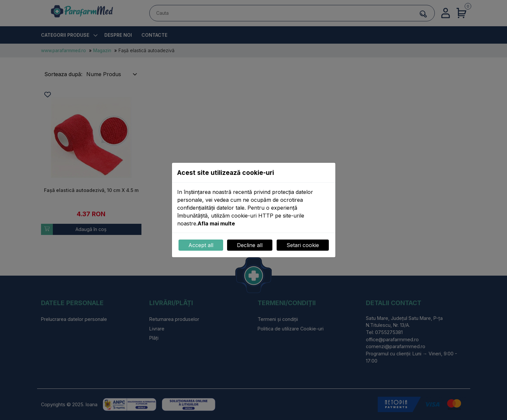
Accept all (201, 245)
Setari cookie (303, 245)
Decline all (250, 245)
